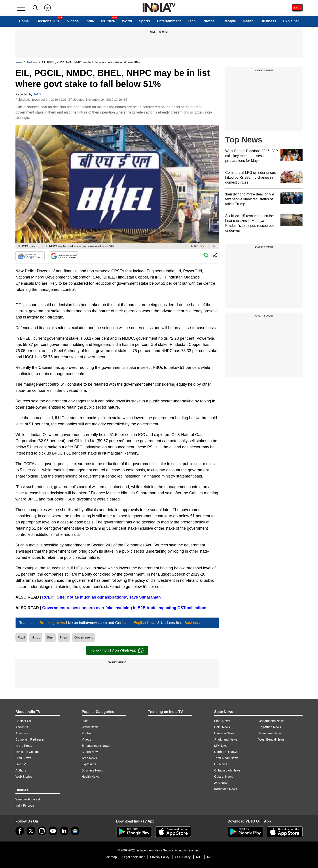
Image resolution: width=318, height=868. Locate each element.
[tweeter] (31, 831)
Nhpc (64, 637)
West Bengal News (271, 739)
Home (24, 21)
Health (248, 21)
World (127, 21)
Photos (208, 21)
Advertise (22, 733)
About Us (22, 727)
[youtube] (53, 831)
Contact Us (23, 721)
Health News (90, 777)
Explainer (291, 21)
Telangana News (270, 733)
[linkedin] (64, 831)
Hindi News (23, 758)
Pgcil (21, 637)
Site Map (111, 857)
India (90, 21)
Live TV (21, 764)
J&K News (221, 783)
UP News (221, 764)
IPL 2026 (108, 21)
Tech (192, 21)
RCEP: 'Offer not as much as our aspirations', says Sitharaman (101, 597)
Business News (92, 770)
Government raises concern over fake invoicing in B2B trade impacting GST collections (125, 608)
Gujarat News (224, 777)
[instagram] (42, 831)
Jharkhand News (226, 739)
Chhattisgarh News (227, 770)
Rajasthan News (270, 727)
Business (268, 21)
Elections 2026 (48, 21)
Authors (21, 770)
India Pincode (25, 805)
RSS (210, 857)
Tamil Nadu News (226, 758)
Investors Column (27, 752)
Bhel (50, 637)
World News (90, 727)
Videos (73, 21)
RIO (199, 857)
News (19, 63)
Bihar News (222, 721)
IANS (38, 94)
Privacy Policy (160, 857)
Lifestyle (229, 21)
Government (84, 637)
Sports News (90, 752)
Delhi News (222, 727)
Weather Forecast (28, 799)
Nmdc (36, 637)
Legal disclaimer (133, 857)
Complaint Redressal (30, 739)
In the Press (24, 746)
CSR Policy (183, 857)
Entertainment (169, 21)
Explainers (89, 764)
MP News (221, 746)
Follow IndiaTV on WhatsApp (117, 650)
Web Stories (24, 777)
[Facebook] (20, 831)
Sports (145, 21)
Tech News (89, 758)
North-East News (226, 752)
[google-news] (75, 831)
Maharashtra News (271, 721)
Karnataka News (226, 789)
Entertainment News (96, 746)
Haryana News (224, 733)
